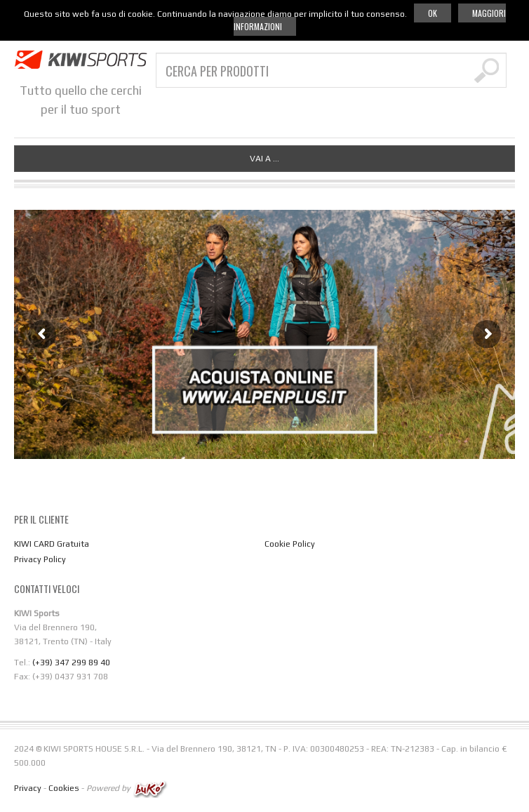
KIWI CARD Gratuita (52, 544)
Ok (433, 13)
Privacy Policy (40, 559)
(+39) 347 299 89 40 (71, 663)
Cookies (64, 788)
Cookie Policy (290, 544)
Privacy (28, 788)
